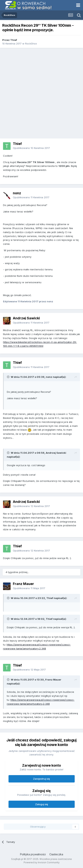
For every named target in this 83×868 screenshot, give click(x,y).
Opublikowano (31, 148)
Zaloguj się (42, 804)
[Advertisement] (41, 93)
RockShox (31, 44)
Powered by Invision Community (42, 862)
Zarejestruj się (41, 779)
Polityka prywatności (33, 854)
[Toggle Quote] (9, 377)
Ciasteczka (56, 854)
